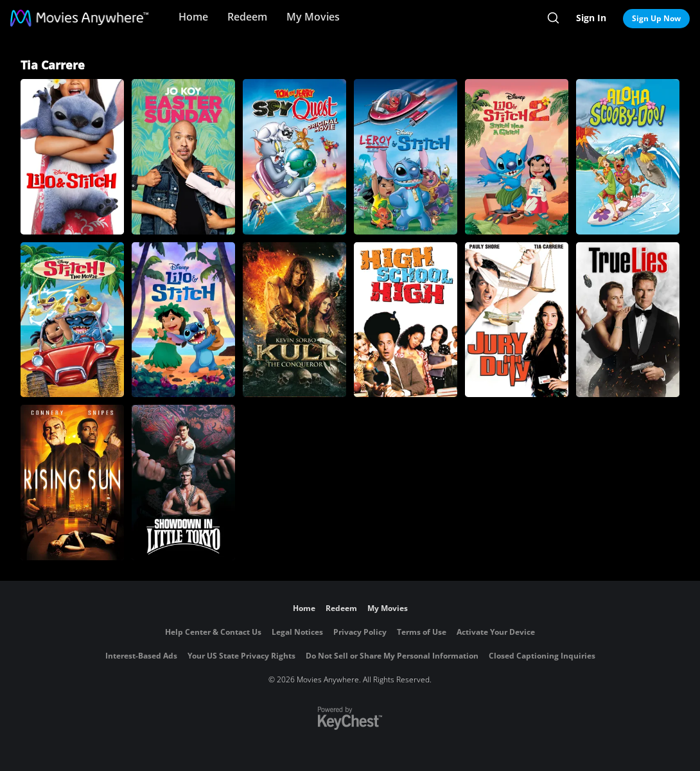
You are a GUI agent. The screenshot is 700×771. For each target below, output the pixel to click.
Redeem (247, 17)
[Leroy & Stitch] (406, 157)
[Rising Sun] (72, 483)
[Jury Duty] (517, 320)
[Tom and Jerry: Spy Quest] (294, 157)
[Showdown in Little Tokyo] (183, 483)
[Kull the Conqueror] (294, 320)
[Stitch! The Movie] (72, 320)
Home (193, 17)
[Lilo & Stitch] (72, 157)
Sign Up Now (656, 18)
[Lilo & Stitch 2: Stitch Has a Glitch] (517, 157)
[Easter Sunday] (183, 157)
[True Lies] (628, 320)
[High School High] (406, 320)
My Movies (313, 17)
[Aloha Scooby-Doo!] (628, 157)
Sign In (591, 18)
